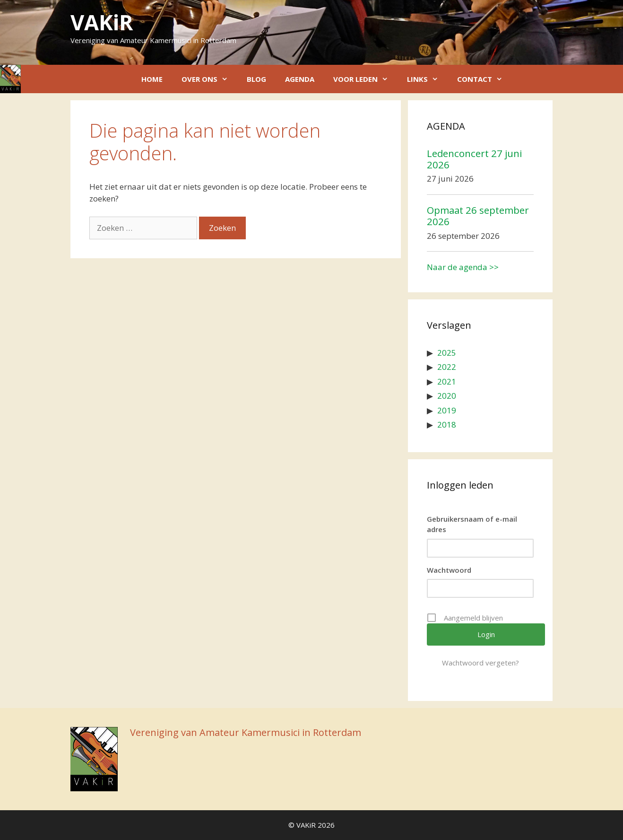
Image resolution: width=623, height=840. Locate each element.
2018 (447, 424)
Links (427, 79)
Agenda (300, 79)
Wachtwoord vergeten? (480, 663)
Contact (485, 79)
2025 (447, 353)
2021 (447, 381)
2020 (447, 396)
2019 (447, 410)
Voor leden (365, 79)
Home (152, 79)
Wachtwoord (449, 570)
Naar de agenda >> (463, 267)
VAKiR (102, 22)
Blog (256, 79)
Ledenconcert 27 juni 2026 (474, 159)
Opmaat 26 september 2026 (478, 216)
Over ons (209, 79)
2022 (447, 367)
